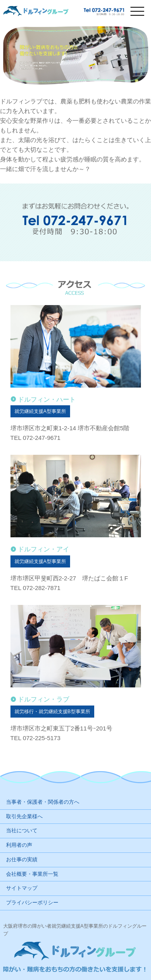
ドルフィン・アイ (43, 549)
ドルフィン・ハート (47, 399)
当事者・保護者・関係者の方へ (43, 802)
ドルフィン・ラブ (43, 699)
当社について (22, 830)
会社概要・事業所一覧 (32, 874)
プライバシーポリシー (32, 903)
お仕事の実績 (22, 859)
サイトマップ (22, 888)
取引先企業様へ (24, 816)
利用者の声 (19, 845)
